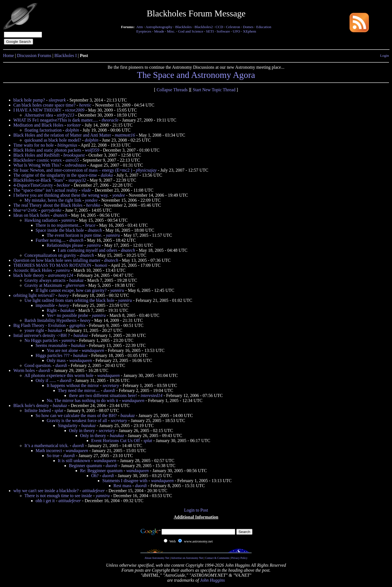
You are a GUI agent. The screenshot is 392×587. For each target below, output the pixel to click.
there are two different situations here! (103, 395)
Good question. (38, 365)
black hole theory (29, 275)
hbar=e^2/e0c (25, 210)
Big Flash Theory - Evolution (39, 325)
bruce (90, 225)
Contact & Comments (217, 558)
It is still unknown (74, 461)
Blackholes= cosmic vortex (38, 160)
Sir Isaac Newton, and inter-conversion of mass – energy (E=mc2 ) (73, 170)
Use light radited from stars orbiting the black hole (69, 300)
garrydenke (51, 210)
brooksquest (74, 155)
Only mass (56, 360)
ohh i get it (45, 501)
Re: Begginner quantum (101, 471)
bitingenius (67, 145)
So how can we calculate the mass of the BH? (76, 415)
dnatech (60, 215)
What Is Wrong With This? (37, 165)
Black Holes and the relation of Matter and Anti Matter (62, 135)
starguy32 (77, 180)
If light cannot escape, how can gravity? (71, 290)
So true (53, 456)
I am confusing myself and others (88, 250)
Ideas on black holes (31, 215)
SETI (210, 31)
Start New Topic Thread (214, 90)
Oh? (95, 476)
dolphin (72, 130)
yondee (119, 195)
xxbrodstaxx (75, 165)
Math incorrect (49, 451)
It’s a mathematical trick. (47, 446)
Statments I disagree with (125, 481)
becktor (63, 185)
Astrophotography (159, 27)
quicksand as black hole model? (53, 140)
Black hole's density (31, 405)
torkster (74, 125)
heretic (85, 105)
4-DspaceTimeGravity (33, 185)
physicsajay (146, 170)
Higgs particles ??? (53, 355)
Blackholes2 (204, 27)
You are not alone (62, 350)
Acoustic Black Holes (33, 270)
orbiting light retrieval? (34, 295)
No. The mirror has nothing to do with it (82, 400)
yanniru (68, 220)
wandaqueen (93, 350)
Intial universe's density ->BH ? (42, 335)
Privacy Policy (240, 558)
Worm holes (24, 370)
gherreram (75, 285)
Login (384, 56)
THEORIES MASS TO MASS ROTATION (52, 265)
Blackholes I (66, 56)
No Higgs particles (41, 340)
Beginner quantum (85, 466)
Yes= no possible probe (67, 315)
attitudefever (94, 491)
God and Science (191, 31)
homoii (101, 265)
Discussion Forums (34, 56)
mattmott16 (125, 135)
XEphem (250, 31)
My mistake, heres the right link (53, 200)
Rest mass (122, 486)
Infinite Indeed (38, 410)
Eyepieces (144, 31)
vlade (86, 190)
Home (8, 56)
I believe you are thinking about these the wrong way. (61, 195)
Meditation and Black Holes (38, 125)
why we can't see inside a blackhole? (46, 491)
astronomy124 (60, 275)
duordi (61, 365)
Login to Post (196, 510)
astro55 (72, 160)
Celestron (233, 27)
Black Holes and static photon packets (47, 150)
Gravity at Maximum (43, 285)
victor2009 (75, 110)
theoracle (110, 120)
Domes (248, 27)
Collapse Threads (172, 90)
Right (52, 310)
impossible (45, 305)
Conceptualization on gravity (50, 255)
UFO (236, 31)
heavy (64, 295)
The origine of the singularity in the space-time (55, 175)
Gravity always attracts (45, 280)
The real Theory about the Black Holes (48, 205)
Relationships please (65, 245)
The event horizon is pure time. (75, 235)
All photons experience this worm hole (59, 375)
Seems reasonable (51, 345)
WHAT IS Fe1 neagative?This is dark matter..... (56, 120)
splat (59, 410)
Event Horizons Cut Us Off (116, 441)
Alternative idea (39, 115)
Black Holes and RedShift (37, 155)
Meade (159, 31)
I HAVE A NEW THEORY (37, 110)
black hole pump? (29, 100)
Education (264, 27)
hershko (93, 205)
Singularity (68, 426)
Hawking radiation (41, 220)
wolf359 (92, 150)
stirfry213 (65, 115)
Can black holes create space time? (44, 105)
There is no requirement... (59, 225)
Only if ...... (46, 380)
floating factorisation (43, 130)
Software (223, 31)
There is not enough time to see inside (58, 496)
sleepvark (57, 100)
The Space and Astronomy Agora (196, 75)
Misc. (171, 31)
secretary (111, 385)
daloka (107, 175)
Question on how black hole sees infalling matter (57, 260)
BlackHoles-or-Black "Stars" (39, 180)
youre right (34, 330)
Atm (140, 27)
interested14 (152, 395)
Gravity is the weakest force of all (77, 420)
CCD (219, 27)
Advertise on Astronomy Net (187, 558)
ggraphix (77, 325)
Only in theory (82, 431)
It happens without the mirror (73, 385)
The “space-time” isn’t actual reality (46, 190)
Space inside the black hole (60, 230)
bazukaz (76, 280)
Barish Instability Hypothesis (50, 320)
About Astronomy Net (157, 558)
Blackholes (183, 27)
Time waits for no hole (34, 145)
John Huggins (212, 580)
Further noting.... (51, 240)
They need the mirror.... (79, 390)
